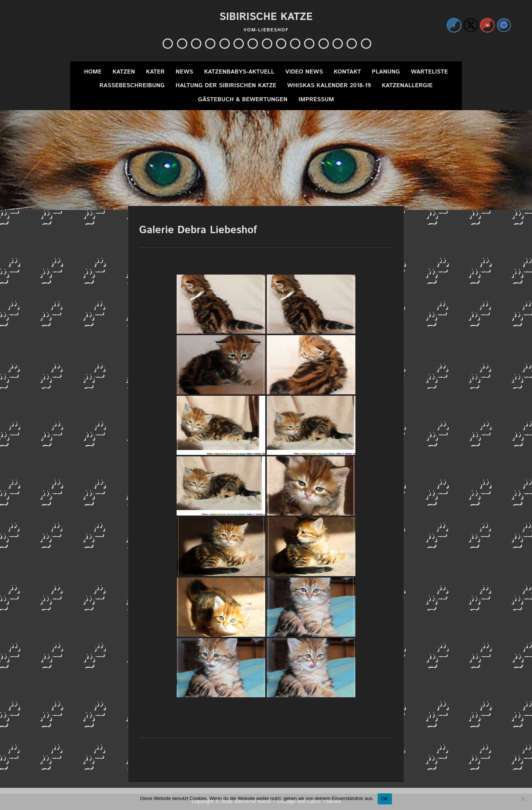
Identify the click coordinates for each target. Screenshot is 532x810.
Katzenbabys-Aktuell (239, 72)
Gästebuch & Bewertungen (243, 100)
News (184, 72)
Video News (304, 72)
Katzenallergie (407, 86)
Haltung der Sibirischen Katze (226, 86)
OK (385, 799)
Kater (155, 72)
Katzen (124, 72)
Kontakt (347, 72)
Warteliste (429, 72)
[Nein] (523, 799)
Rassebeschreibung (132, 86)
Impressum (316, 100)
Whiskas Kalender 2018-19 (329, 86)
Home (93, 72)
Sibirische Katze (266, 17)
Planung (386, 72)
